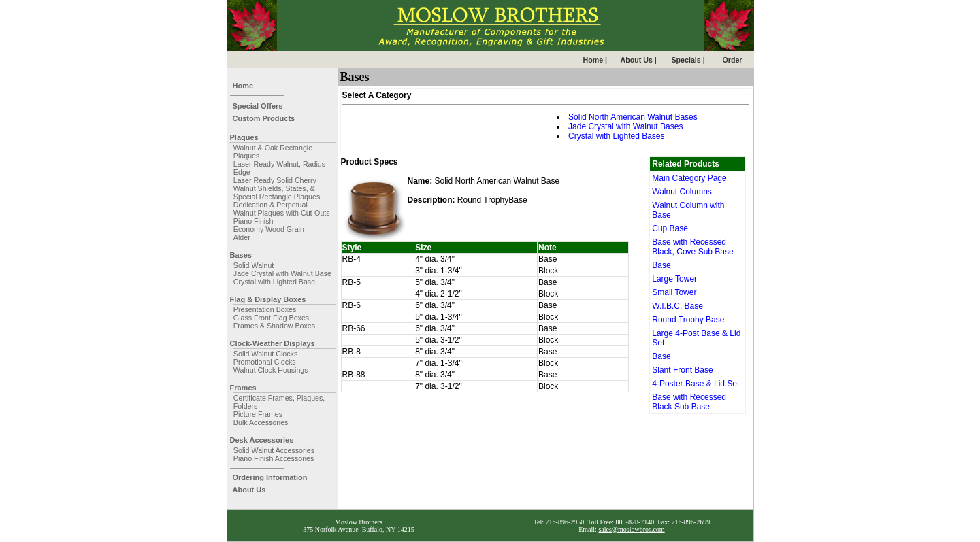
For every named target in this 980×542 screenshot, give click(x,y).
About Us (249, 490)
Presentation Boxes (265, 309)
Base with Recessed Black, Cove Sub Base (692, 247)
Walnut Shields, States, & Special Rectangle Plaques (277, 192)
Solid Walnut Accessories (274, 450)
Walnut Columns (682, 192)
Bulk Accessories (261, 422)
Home (243, 86)
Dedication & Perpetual (271, 205)
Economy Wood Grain (269, 229)
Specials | (688, 60)
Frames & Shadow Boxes (274, 326)
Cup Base (670, 228)
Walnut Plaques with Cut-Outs (282, 213)
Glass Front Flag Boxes (271, 318)
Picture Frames (258, 414)
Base (661, 265)
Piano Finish (254, 221)
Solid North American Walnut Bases (633, 117)
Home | (595, 60)
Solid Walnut (254, 265)
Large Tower (674, 279)
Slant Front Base (682, 370)
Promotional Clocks (265, 362)
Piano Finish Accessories (274, 458)
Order (733, 60)
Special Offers (258, 106)
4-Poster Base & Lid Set (696, 384)
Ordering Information (270, 477)
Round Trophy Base (688, 320)
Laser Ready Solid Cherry (275, 180)
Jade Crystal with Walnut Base (282, 273)
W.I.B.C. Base (677, 306)
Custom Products (264, 118)
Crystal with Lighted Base (274, 282)
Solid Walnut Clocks (265, 354)
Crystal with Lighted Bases (616, 136)
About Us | (639, 60)
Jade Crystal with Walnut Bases (625, 126)
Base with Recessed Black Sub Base (689, 402)
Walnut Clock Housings (271, 370)
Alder (242, 237)
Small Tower (674, 292)
